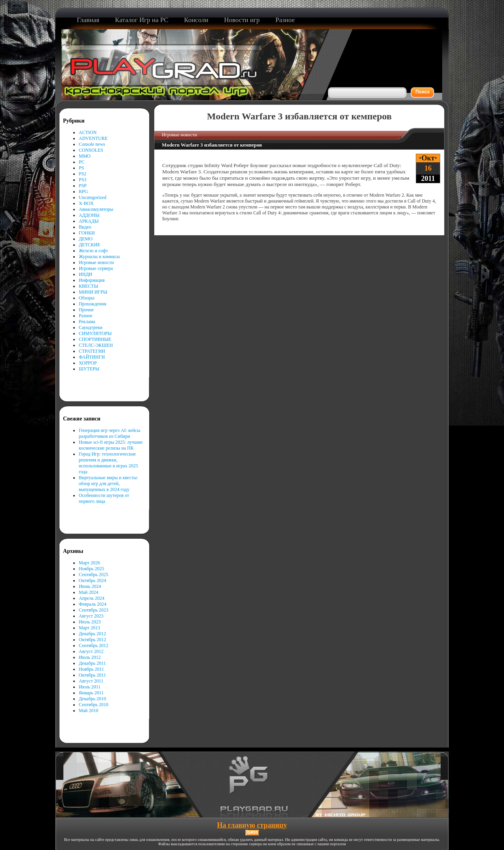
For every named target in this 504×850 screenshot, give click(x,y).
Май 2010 (88, 711)
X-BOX (86, 203)
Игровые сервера (96, 268)
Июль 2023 (90, 622)
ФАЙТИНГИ (92, 357)
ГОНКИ (87, 233)
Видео (85, 227)
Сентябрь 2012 (94, 645)
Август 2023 (91, 616)
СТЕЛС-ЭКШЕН (96, 345)
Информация (92, 280)
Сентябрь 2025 (94, 575)
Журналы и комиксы (99, 257)
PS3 (82, 180)
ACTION (88, 132)
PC (82, 162)
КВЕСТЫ (88, 286)
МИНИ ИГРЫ (93, 292)
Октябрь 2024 (93, 580)
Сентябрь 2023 (94, 610)
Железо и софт (93, 251)
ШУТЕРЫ (89, 369)
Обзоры (87, 298)
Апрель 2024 (92, 598)
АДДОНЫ (89, 215)
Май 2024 (88, 592)
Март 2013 (89, 628)
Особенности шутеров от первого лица (104, 498)
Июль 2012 (90, 657)
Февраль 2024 (93, 604)
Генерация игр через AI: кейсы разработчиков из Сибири (109, 433)
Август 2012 (91, 651)
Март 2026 (89, 563)
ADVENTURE (93, 138)
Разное (86, 316)
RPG (83, 192)
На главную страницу (252, 825)
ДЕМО (86, 239)
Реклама (87, 322)
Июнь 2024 (90, 586)
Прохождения (93, 304)
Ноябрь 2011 (91, 669)
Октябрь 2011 (92, 675)
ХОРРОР (88, 363)
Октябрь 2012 (93, 640)
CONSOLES (91, 150)
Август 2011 (91, 681)
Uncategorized (93, 197)
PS (81, 168)
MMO (85, 156)
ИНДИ (85, 274)
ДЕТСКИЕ (90, 245)
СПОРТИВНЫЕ (95, 339)
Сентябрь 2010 (94, 705)
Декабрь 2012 (92, 634)
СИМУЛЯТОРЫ (95, 333)
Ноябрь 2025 (92, 569)
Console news (92, 144)
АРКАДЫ (89, 221)
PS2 (82, 174)
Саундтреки (91, 327)
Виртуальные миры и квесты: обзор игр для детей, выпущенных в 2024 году (108, 484)
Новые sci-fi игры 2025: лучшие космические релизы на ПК (111, 445)
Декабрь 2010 (92, 699)
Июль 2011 (90, 687)
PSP (83, 186)
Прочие (86, 310)
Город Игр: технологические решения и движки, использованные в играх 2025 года (108, 463)
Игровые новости (96, 262)
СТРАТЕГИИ (92, 351)
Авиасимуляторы (96, 209)
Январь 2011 (91, 693)
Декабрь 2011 (92, 663)
